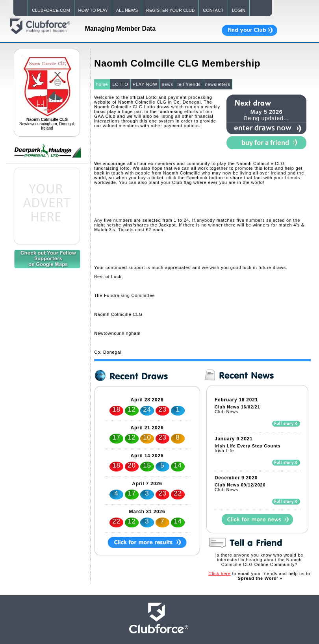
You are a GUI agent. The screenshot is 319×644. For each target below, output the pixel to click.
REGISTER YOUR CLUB (170, 10)
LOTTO (120, 84)
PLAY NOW (145, 84)
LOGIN (239, 10)
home (102, 84)
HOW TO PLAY (93, 10)
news (168, 84)
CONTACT (213, 10)
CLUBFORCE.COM (51, 10)
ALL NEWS (127, 10)
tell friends (189, 84)
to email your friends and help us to (259, 576)
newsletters (218, 84)
